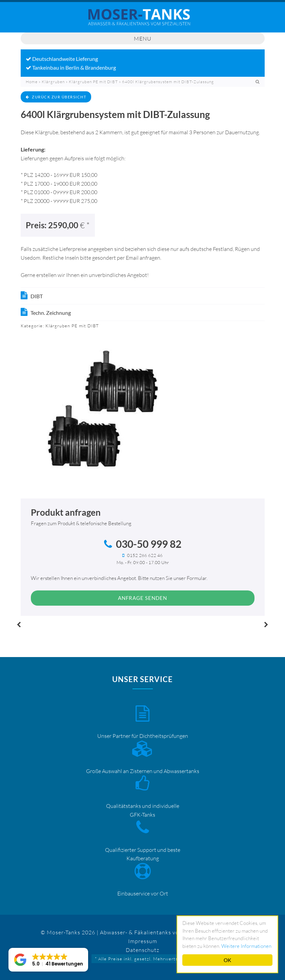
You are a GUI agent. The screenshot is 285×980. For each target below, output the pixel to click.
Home (32, 82)
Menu (143, 39)
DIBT (37, 296)
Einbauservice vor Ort (143, 893)
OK (227, 960)
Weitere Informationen (246, 946)
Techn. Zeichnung (51, 313)
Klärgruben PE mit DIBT (93, 82)
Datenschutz (142, 950)
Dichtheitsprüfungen (164, 736)
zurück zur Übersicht (56, 97)
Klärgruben (53, 82)
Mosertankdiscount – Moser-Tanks (143, 21)
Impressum (143, 941)
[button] (48, 960)
